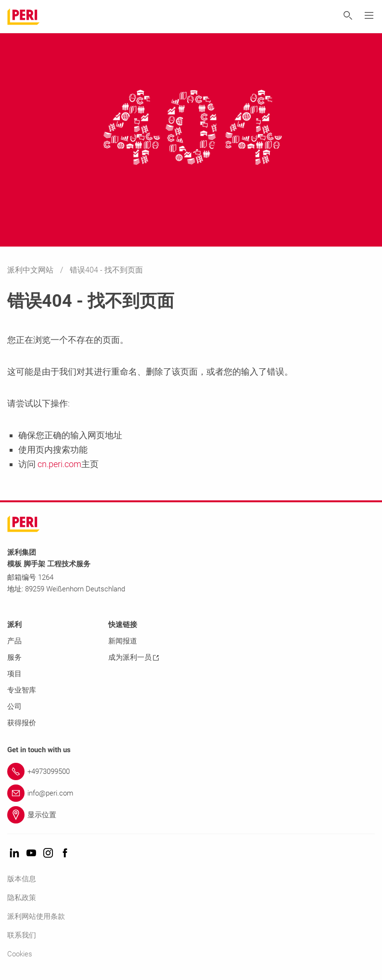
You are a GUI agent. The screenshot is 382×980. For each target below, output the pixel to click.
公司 (14, 706)
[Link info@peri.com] (191, 793)
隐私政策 (22, 898)
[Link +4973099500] (191, 771)
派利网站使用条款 (36, 916)
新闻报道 (123, 641)
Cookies (20, 954)
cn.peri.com (58, 464)
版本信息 (22, 879)
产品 (14, 641)
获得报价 (22, 723)
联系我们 (22, 935)
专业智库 (22, 690)
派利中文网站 (31, 270)
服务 (14, 657)
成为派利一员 (134, 657)
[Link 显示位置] (191, 815)
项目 (14, 674)
